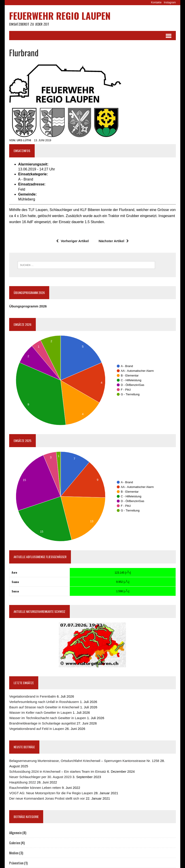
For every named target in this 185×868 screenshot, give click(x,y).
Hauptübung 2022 (22, 782)
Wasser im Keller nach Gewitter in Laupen (40, 713)
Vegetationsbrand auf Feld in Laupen (37, 729)
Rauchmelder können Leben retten (35, 788)
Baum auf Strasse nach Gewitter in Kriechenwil (44, 707)
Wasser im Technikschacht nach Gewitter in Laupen (48, 718)
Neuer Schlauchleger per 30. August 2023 (40, 777)
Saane (15, 582)
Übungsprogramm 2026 (28, 306)
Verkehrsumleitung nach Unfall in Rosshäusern (44, 702)
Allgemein (15, 833)
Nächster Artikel (114, 241)
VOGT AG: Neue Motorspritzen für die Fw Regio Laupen (51, 793)
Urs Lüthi (24, 141)
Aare (14, 573)
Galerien (15, 843)
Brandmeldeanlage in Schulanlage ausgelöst (42, 723)
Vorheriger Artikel (72, 241)
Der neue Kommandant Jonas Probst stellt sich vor (47, 798)
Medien (14, 853)
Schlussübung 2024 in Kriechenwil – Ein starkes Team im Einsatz (58, 771)
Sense (15, 591)
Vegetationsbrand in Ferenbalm (32, 697)
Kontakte (156, 2)
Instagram (170, 2)
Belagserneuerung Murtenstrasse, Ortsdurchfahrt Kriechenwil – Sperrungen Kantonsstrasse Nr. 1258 (84, 761)
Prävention (16, 863)
